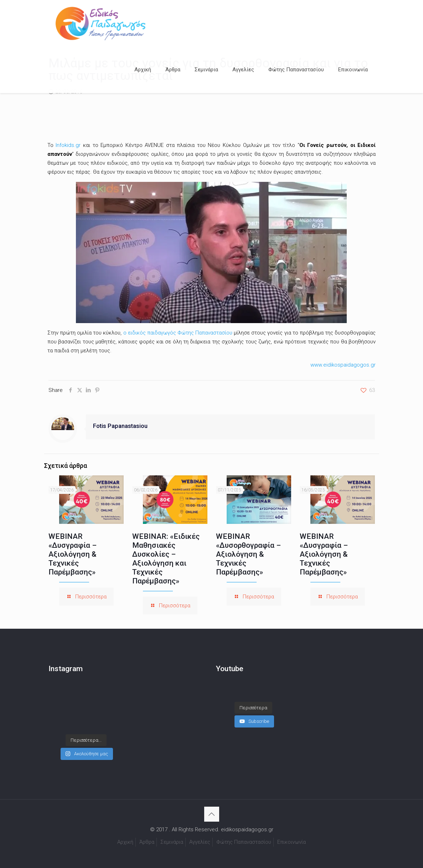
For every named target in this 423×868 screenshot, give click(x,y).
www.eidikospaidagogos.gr (343, 365)
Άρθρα (147, 842)
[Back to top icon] (212, 814)
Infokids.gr (68, 145)
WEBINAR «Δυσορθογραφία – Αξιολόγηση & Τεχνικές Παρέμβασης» (248, 554)
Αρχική (125, 842)
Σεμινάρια (172, 842)
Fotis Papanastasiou (120, 426)
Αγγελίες (200, 842)
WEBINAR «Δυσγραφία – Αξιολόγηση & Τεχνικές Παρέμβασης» (73, 554)
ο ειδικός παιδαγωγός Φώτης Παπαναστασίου (178, 333)
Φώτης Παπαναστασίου (244, 842)
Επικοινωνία (292, 842)
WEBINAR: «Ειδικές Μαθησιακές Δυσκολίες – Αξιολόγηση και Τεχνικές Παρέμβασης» (166, 559)
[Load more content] (253, 701)
